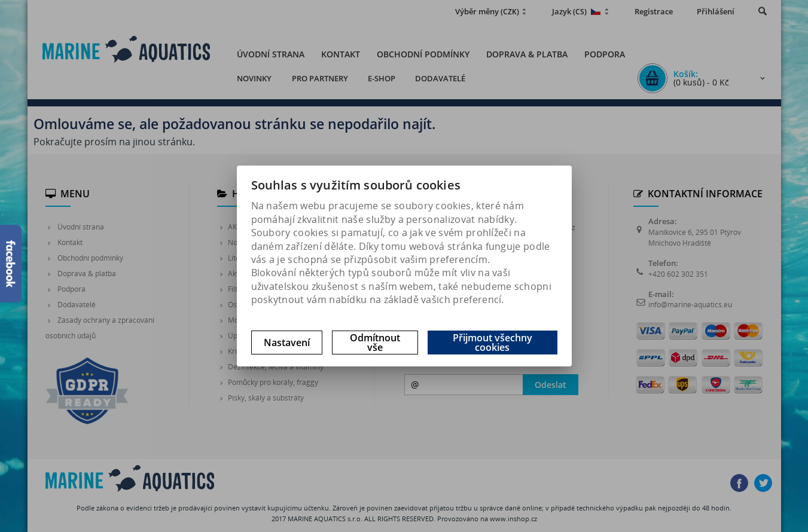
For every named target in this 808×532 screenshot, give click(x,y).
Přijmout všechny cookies (493, 343)
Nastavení (287, 343)
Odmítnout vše (375, 343)
